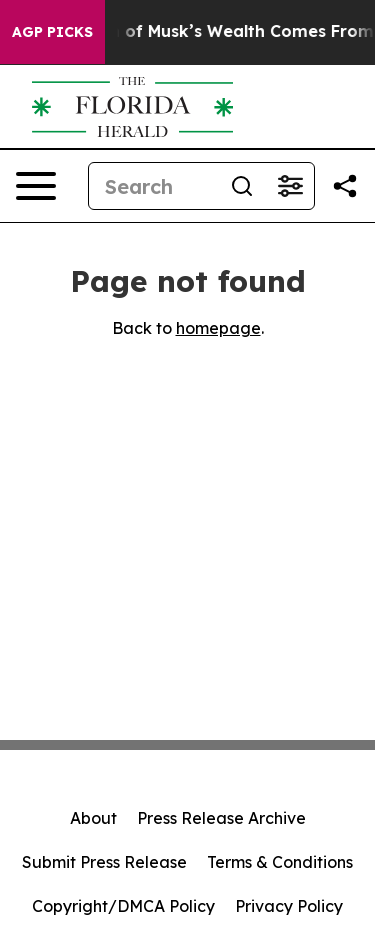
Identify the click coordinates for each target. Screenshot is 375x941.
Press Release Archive (221, 818)
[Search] (153, 186)
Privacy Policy (289, 906)
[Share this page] (345, 186)
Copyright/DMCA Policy (123, 906)
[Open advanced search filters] (290, 186)
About (93, 818)
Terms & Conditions (280, 862)
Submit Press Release (104, 862)
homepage (218, 328)
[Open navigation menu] (36, 186)
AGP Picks (52, 32)
